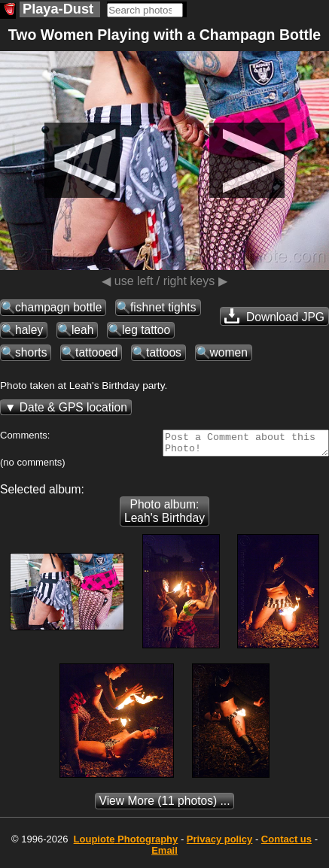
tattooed (96, 352)
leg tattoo (146, 330)
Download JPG (274, 316)
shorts (31, 352)
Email (164, 855)
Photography (126, 844)
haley (29, 330)
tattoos (164, 352)
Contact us (286, 844)
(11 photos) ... (165, 805)
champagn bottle (58, 307)
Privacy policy (219, 844)
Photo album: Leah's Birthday (164, 516)
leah (82, 330)
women (229, 352)
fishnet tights (163, 307)
